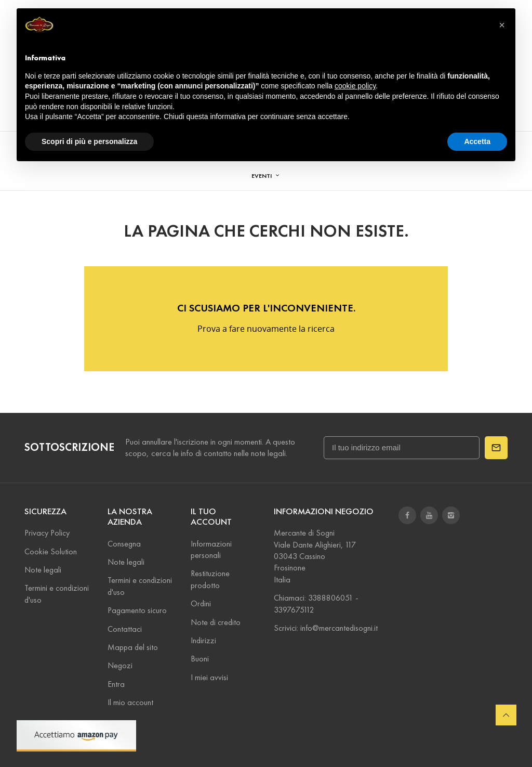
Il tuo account (211, 517)
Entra (116, 684)
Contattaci (125, 629)
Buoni (200, 659)
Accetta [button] (477, 141)
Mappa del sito (133, 647)
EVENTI (262, 175)
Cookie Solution (51, 551)
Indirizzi (203, 640)
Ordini (201, 603)
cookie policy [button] (355, 86)
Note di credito (216, 622)
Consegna (124, 544)
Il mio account (130, 702)
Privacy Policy (47, 533)
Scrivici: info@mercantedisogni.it (326, 628)
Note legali (43, 570)
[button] (502, 25)
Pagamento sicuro (137, 610)
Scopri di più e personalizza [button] (89, 141)
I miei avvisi (209, 677)
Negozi (120, 665)
